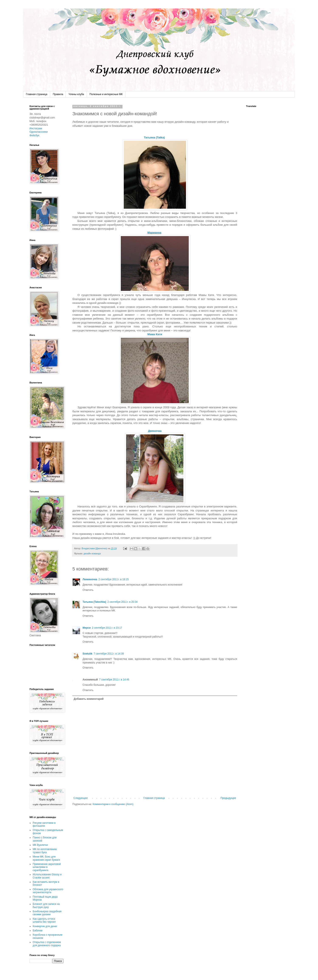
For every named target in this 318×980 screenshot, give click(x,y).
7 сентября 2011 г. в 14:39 (109, 654)
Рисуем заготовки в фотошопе (44, 824)
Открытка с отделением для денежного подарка (47, 944)
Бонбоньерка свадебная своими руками (47, 913)
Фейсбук (34, 135)
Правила (58, 94)
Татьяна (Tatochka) (94, 602)
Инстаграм (36, 128)
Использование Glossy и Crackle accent (47, 876)
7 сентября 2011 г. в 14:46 (114, 680)
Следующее (81, 798)
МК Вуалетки (40, 845)
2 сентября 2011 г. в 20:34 (122, 602)
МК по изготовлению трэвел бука (45, 851)
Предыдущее (228, 798)
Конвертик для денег (45, 926)
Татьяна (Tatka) (155, 137)
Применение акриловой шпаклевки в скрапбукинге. (47, 867)
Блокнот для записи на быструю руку (46, 905)
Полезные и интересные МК (106, 94)
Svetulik (87, 654)
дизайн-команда (92, 553)
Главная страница (37, 94)
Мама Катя (155, 334)
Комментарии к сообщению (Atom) (113, 804)
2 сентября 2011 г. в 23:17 (107, 628)
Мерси (87, 628)
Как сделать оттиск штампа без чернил (44, 920)
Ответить (88, 590)
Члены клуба (76, 94)
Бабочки (38, 931)
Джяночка (155, 431)
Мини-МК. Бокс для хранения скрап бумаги (46, 858)
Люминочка (90, 579)
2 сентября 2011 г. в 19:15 (114, 579)
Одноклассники (39, 132)
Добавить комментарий (89, 699)
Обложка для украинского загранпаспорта (48, 891)
